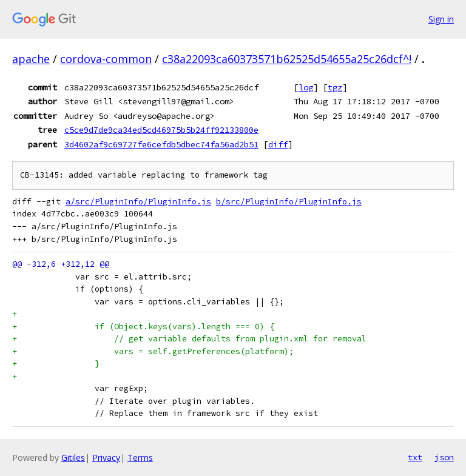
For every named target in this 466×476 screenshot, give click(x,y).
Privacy (106, 458)
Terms (140, 458)
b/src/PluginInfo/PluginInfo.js (289, 202)
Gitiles (73, 458)
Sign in (441, 19)
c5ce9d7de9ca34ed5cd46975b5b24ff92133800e (161, 130)
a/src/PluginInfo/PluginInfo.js (138, 202)
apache (31, 59)
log (306, 87)
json (444, 457)
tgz (335, 87)
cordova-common (106, 59)
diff (278, 144)
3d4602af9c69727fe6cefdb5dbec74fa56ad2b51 (161, 144)
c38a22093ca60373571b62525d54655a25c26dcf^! (287, 59)
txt (415, 457)
